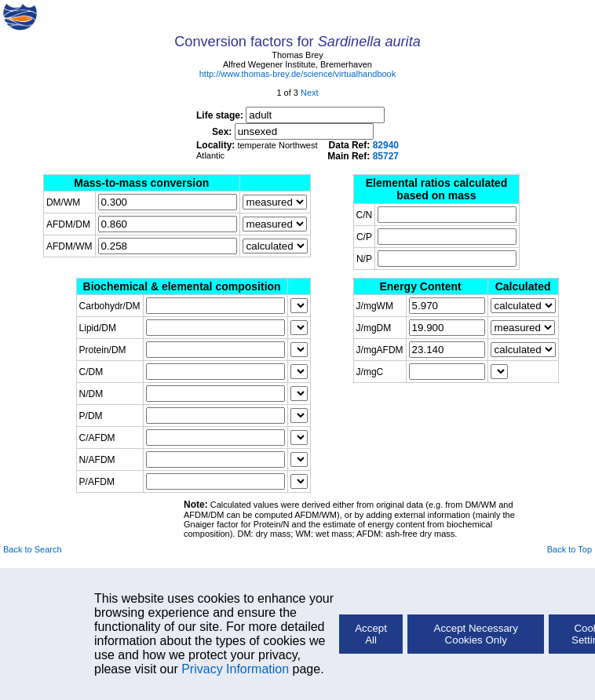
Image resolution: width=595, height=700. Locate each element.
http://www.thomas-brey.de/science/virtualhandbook (297, 74)
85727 (386, 156)
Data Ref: (364, 145)
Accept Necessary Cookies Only (476, 634)
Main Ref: (363, 156)
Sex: (293, 132)
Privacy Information (235, 669)
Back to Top (569, 549)
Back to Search (33, 549)
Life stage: (290, 115)
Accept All (371, 634)
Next (310, 93)
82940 (386, 145)
